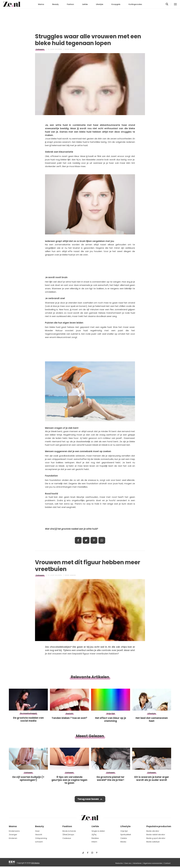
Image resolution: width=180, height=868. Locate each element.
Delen (78, 540)
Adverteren (137, 863)
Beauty (55, 4)
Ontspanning (41, 838)
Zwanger (13, 835)
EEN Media (35, 863)
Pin (94, 540)
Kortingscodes (135, 4)
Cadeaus (67, 838)
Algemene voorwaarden (153, 863)
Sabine (73, 49)
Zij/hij (94, 835)
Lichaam (40, 49)
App (102, 540)
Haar (37, 831)
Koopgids (116, 4)
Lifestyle (100, 4)
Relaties (95, 838)
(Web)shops (68, 835)
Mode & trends (69, 831)
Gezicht (39, 835)
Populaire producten (159, 827)
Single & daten (98, 831)
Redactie (119, 863)
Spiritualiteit (126, 835)
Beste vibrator (153, 831)
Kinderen (13, 838)
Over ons (128, 863)
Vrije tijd (124, 831)
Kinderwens (14, 831)
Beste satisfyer (153, 842)
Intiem (94, 842)
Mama (41, 4)
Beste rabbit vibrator (156, 835)
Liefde (85, 4)
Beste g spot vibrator (156, 838)
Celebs (124, 838)
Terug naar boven (88, 799)
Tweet (86, 540)
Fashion (70, 4)
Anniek (73, 575)
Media (123, 842)
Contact (167, 863)
